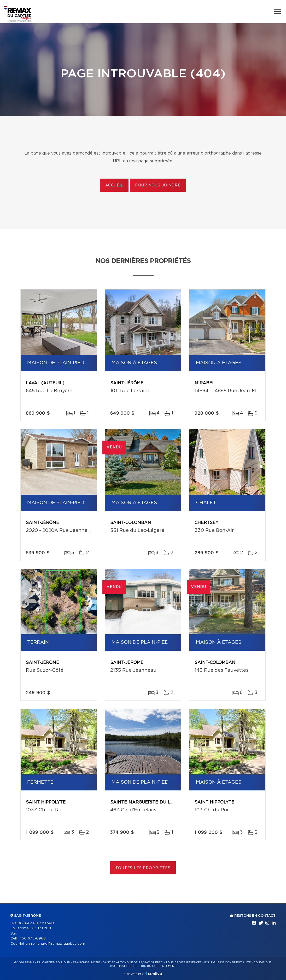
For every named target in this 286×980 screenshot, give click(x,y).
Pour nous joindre (158, 185)
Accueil (114, 185)
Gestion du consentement (155, 966)
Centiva (154, 974)
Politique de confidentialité (227, 962)
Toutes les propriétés (143, 868)
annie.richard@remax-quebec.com (55, 944)
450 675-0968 (33, 939)
